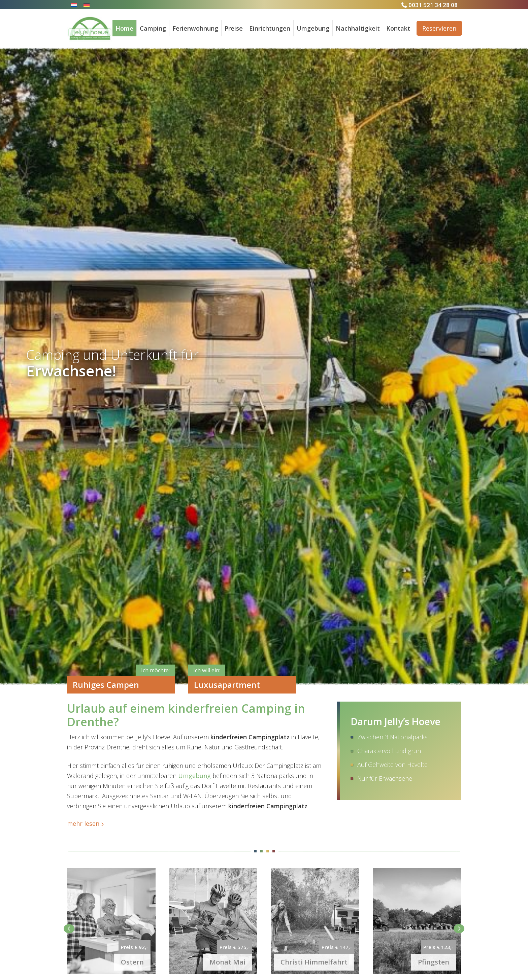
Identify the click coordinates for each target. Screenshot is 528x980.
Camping (153, 28)
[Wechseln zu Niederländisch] (74, 5)
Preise (234, 28)
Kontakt (398, 28)
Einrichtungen (270, 28)
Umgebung (313, 28)
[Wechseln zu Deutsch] (87, 5)
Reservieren (439, 28)
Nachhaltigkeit (358, 28)
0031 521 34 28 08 (433, 5)
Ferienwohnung (195, 28)
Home (124, 28)
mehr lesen (83, 823)
